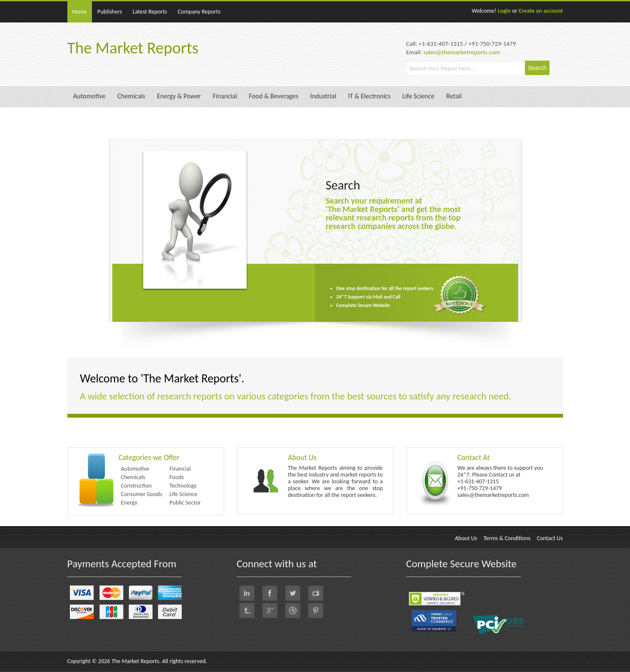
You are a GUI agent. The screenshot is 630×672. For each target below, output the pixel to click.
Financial (225, 96)
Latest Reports (150, 12)
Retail (454, 96)
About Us (303, 457)
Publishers (110, 12)
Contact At (474, 457)
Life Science (418, 96)
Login (504, 11)
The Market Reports (133, 48)
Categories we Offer (149, 457)
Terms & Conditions (507, 538)
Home (80, 12)
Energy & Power (179, 96)
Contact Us (550, 538)
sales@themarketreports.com (462, 52)
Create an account (541, 11)
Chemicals (131, 96)
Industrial (323, 96)
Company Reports (199, 12)
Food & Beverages (273, 96)
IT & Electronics (369, 96)
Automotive (89, 96)
